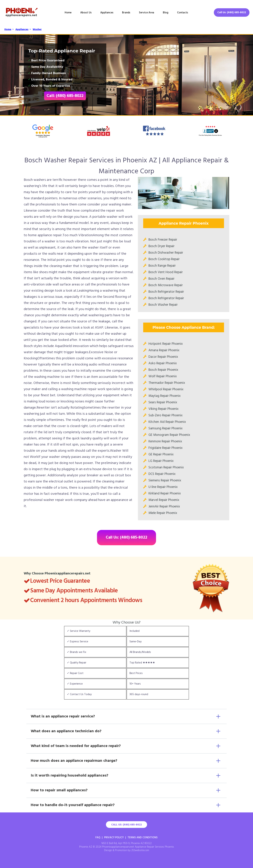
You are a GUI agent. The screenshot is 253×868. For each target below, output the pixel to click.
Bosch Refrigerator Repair (166, 292)
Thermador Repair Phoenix (167, 383)
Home (68, 13)
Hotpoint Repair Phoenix (166, 344)
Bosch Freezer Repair (163, 240)
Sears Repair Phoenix (163, 402)
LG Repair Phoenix (161, 461)
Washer (37, 29)
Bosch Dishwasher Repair (166, 253)
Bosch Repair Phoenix (163, 370)
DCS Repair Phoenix (162, 474)
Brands (126, 13)
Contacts (183, 13)
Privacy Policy (114, 838)
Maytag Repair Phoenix (165, 396)
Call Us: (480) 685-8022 (232, 12)
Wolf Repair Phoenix (163, 376)
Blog (166, 13)
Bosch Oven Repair (161, 279)
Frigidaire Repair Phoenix (166, 448)
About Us (86, 13)
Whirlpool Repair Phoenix (166, 389)
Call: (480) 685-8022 (65, 96)
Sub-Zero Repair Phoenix (166, 415)
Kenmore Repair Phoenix (165, 441)
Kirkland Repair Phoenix (165, 494)
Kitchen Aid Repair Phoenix (167, 422)
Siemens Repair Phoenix (165, 481)
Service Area (147, 13)
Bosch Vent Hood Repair (166, 272)
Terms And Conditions (143, 838)
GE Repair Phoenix (161, 454)
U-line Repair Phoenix (163, 487)
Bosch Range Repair (162, 266)
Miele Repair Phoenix (163, 513)
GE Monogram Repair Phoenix (169, 435)
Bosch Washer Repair (163, 305)
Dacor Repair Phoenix (163, 357)
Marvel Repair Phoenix (164, 500)
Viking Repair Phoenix (163, 409)
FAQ (98, 838)
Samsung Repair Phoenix (166, 428)
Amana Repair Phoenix (164, 350)
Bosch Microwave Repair (166, 285)
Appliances (107, 13)
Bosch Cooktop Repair (164, 259)
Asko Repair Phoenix (163, 363)
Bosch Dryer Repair (161, 246)
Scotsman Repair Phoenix (166, 468)
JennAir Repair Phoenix (164, 507)
